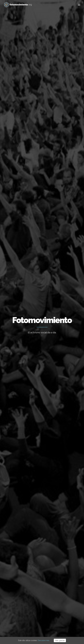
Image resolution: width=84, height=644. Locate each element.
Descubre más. (44, 640)
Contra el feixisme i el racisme (40, 583)
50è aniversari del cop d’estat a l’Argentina (40, 602)
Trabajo (40, 102)
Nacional (50, 102)
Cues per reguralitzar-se (41, 568)
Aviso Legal (35, 629)
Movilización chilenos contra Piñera (20, 228)
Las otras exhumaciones (55, 180)
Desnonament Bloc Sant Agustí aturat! (41, 593)
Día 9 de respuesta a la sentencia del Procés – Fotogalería (62, 250)
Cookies (43, 629)
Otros (48, 114)
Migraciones (15, 108)
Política (26, 108)
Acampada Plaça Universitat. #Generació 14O (17, 170)
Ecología (30, 102)
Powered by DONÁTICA (55, 629)
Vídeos (72, 108)
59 (60, 538)
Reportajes (38, 114)
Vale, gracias (60, 640)
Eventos (63, 108)
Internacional (62, 102)
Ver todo (20, 102)
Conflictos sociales (41, 108)
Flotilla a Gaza (37, 575)
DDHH (54, 108)
